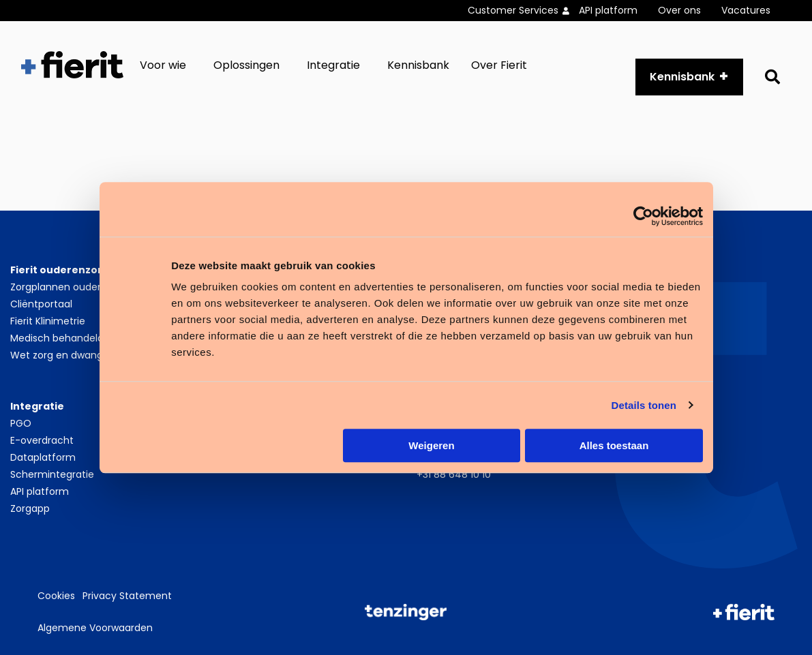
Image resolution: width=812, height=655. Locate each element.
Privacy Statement (127, 596)
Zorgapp (30, 508)
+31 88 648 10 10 (454, 474)
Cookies (56, 596)
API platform (608, 10)
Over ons (679, 10)
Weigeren (431, 445)
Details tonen (644, 405)
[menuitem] (523, 11)
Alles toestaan (614, 445)
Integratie (333, 65)
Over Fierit (499, 65)
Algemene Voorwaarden (95, 628)
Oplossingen (246, 65)
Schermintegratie (52, 474)
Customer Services (513, 10)
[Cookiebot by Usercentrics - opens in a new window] (643, 216)
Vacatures (746, 10)
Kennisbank (418, 65)
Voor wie (163, 65)
